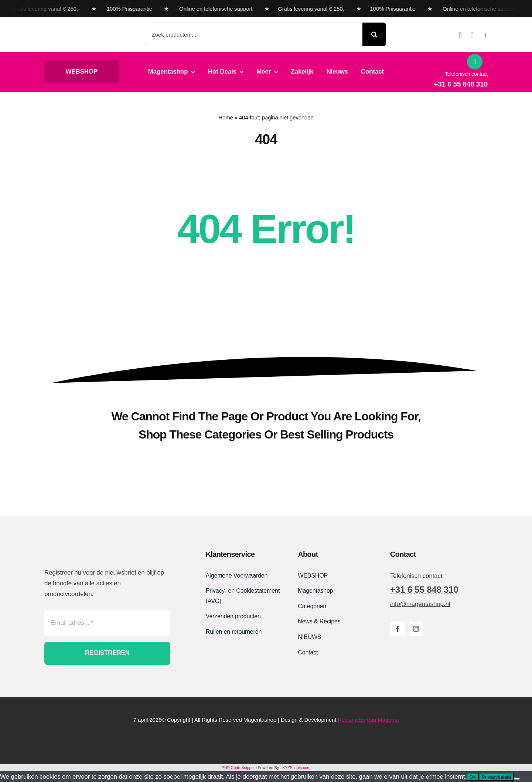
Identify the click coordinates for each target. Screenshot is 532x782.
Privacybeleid (496, 777)
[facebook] (398, 629)
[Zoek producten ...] (254, 34)
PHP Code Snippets (239, 768)
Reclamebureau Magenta (368, 720)
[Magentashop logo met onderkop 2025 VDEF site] (86, 27)
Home (226, 117)
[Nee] (517, 779)
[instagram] (416, 629)
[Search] (374, 34)
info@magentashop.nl (420, 604)
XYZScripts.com (296, 768)
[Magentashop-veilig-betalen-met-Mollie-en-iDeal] (266, 739)
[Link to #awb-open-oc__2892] (487, 35)
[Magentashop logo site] (83, 549)
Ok (473, 777)
